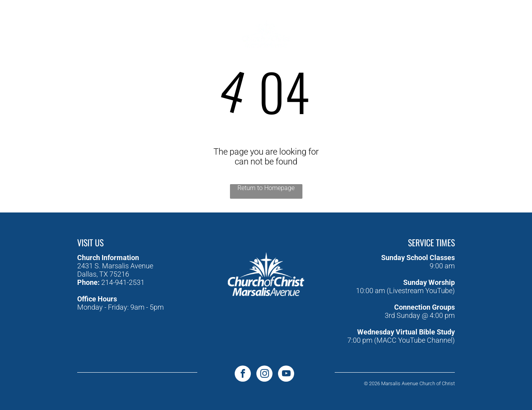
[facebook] (30, 27)
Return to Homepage (266, 188)
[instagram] (66, 27)
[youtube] (48, 27)
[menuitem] (163, 21)
